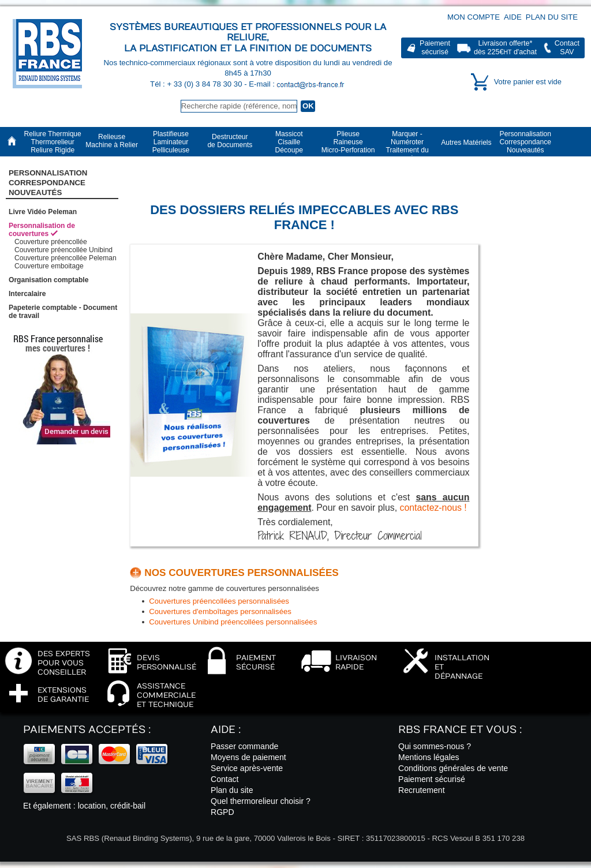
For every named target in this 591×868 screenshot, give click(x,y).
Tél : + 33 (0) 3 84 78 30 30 (197, 84)
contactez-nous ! (433, 508)
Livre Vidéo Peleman (43, 212)
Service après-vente (247, 768)
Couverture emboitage (49, 266)
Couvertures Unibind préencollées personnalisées (233, 622)
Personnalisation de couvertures (42, 230)
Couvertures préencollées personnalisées (219, 601)
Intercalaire (27, 294)
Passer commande (244, 746)
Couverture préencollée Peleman (66, 258)
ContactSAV (567, 48)
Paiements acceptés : (87, 730)
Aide (513, 17)
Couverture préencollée (51, 242)
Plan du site (552, 17)
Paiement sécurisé (432, 779)
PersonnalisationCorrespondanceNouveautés (48, 183)
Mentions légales (429, 757)
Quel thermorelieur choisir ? (261, 801)
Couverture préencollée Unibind (63, 250)
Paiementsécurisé (435, 48)
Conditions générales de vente (453, 768)
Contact (225, 779)
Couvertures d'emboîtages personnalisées (220, 611)
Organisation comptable (48, 280)
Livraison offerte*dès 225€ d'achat (505, 48)
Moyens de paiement (248, 757)
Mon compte (474, 17)
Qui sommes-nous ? (435, 746)
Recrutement (422, 790)
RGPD (222, 812)
